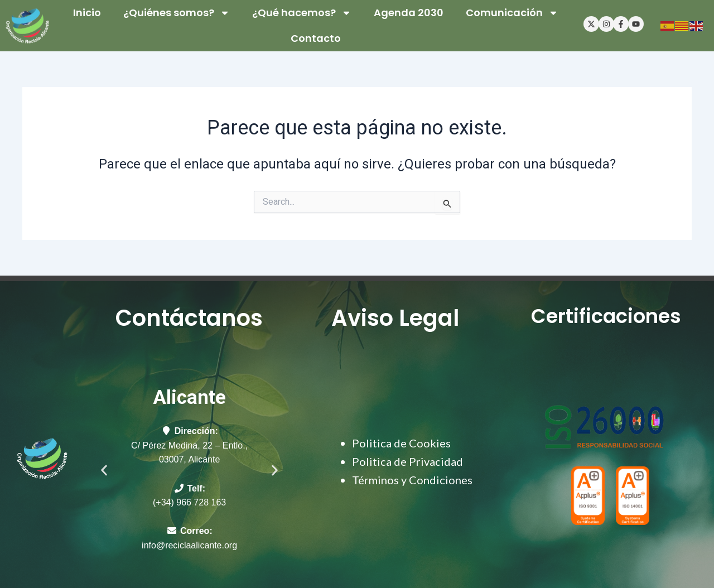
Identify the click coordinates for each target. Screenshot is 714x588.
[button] (104, 470)
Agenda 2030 (409, 13)
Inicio (87, 13)
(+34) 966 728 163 (189, 502)
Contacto (316, 38)
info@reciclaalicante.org (189, 545)
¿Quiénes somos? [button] (177, 13)
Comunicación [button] (512, 13)
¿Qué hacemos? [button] (302, 13)
